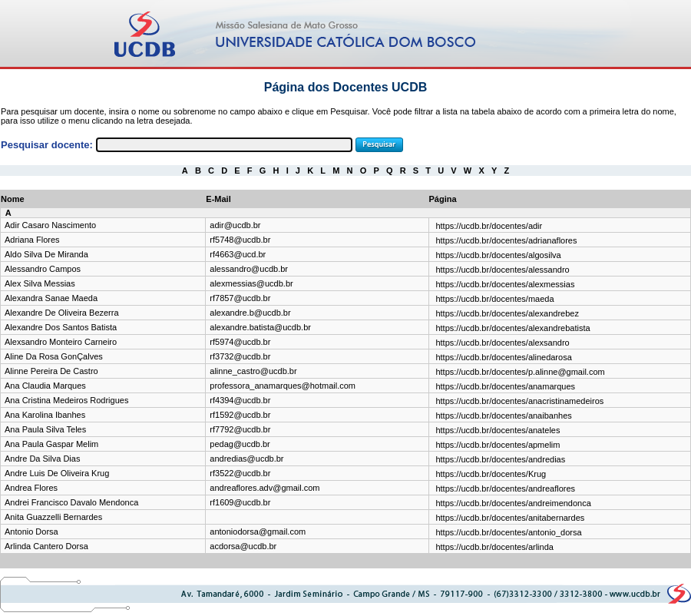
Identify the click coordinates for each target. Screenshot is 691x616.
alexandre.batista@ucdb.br (260, 327)
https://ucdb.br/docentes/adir (489, 226)
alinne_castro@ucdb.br (253, 371)
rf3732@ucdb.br (240, 356)
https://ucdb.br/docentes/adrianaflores (506, 240)
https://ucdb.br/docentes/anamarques (505, 386)
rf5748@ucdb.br (240, 240)
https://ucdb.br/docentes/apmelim (498, 445)
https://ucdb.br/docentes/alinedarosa (503, 357)
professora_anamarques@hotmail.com (283, 386)
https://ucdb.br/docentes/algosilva (498, 255)
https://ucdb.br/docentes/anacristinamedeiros (519, 401)
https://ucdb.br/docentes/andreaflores (505, 488)
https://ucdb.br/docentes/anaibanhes (503, 416)
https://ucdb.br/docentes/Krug (491, 474)
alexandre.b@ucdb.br (250, 313)
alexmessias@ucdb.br (251, 283)
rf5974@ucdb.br (240, 342)
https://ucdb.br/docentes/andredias (500, 459)
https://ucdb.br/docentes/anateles (498, 430)
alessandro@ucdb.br (249, 269)
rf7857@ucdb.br (240, 298)
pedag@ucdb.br (240, 444)
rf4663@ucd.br (238, 254)
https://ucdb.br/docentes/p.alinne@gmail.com (520, 372)
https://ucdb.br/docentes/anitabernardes (510, 518)
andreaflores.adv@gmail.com (264, 488)
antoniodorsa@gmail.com (258, 532)
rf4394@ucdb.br (240, 400)
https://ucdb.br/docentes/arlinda (494, 547)
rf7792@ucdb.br (240, 429)
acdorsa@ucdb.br (243, 546)
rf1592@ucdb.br (240, 415)
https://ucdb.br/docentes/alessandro (502, 270)
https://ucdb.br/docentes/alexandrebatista (512, 328)
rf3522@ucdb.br (240, 473)
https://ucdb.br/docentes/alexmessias (505, 284)
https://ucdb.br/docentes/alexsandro (502, 343)
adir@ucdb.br (235, 225)
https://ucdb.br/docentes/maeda (494, 299)
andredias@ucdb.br (246, 459)
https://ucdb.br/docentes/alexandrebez (507, 313)
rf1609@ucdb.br (240, 502)
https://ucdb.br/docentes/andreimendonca (513, 503)
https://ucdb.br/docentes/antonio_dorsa (508, 532)
